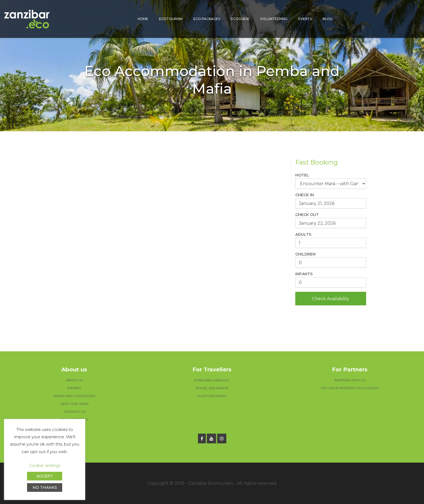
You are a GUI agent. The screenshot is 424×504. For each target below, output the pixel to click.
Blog (328, 19)
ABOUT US (74, 380)
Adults (303, 234)
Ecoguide (240, 19)
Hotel (302, 175)
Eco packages (207, 19)
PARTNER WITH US (350, 380)
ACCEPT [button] (45, 476)
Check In (305, 195)
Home (143, 19)
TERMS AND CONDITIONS (74, 396)
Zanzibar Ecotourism (211, 483)
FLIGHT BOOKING (212, 396)
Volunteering (274, 19)
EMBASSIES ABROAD (212, 380)
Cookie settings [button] (45, 465)
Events (305, 19)
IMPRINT (74, 388)
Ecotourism (171, 19)
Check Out (307, 215)
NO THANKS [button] (45, 487)
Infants (304, 274)
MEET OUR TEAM (74, 404)
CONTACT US (74, 412)
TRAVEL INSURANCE (212, 388)
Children (305, 254)
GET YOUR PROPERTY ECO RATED (350, 388)
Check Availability (331, 299)
